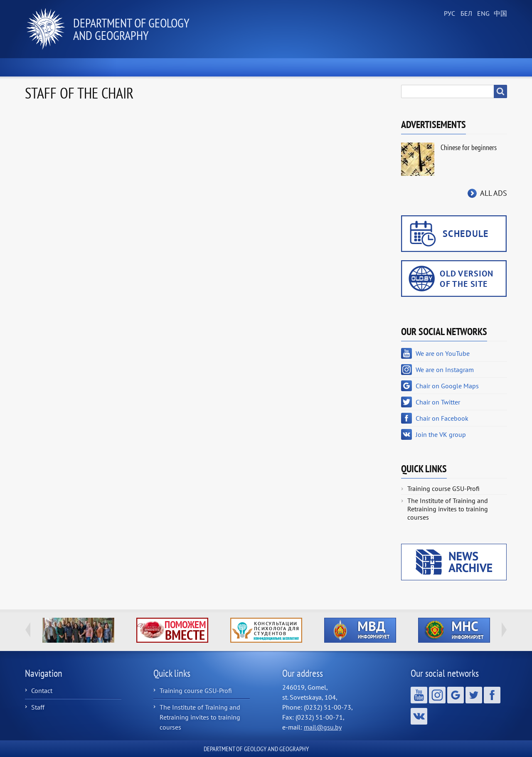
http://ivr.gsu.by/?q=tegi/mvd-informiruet (360, 630)
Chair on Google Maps (447, 386)
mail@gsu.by (323, 727)
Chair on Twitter (438, 402)
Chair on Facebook (442, 418)
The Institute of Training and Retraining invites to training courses (448, 509)
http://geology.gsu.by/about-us (78, 630)
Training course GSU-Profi (443, 488)
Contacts (481, 67)
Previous (28, 630)
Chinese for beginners (469, 147)
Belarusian (465, 14)
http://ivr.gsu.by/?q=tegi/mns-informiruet (454, 630)
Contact (42, 690)
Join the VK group (441, 434)
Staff (38, 707)
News (94, 67)
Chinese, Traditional (499, 14)
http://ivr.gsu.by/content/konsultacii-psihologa (266, 630)
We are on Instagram (445, 370)
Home (45, 67)
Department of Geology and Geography (131, 29)
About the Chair (158, 67)
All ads (494, 193)
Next (504, 630)
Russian (449, 14)
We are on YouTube (443, 353)
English (482, 14)
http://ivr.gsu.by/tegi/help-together (172, 630)
